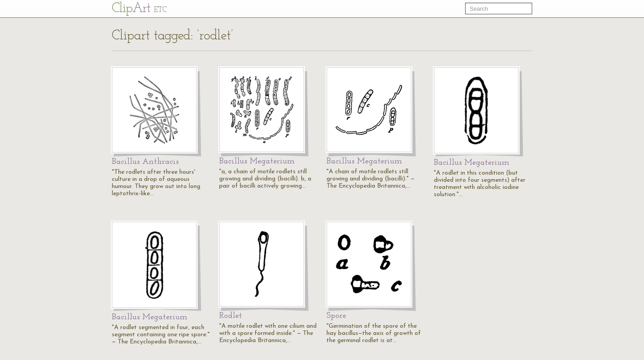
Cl (139, 9)
